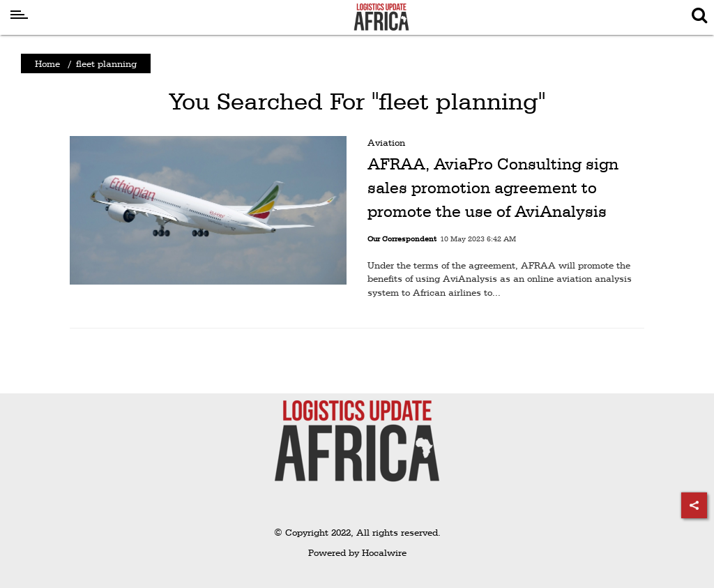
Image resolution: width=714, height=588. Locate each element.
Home (47, 63)
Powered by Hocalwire (357, 552)
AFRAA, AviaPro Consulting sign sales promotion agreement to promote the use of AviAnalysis (493, 187)
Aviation (386, 142)
